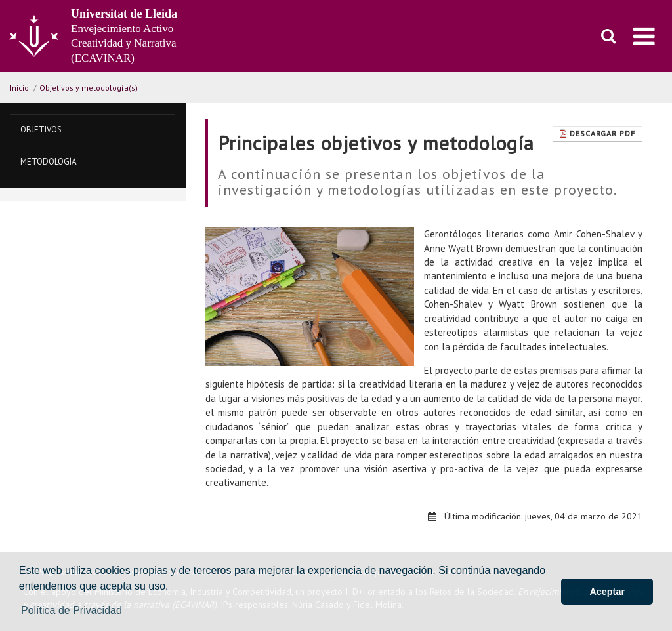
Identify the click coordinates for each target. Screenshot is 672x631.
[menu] (644, 36)
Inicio (19, 88)
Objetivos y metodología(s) (89, 88)
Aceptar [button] (607, 592)
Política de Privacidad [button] (72, 610)
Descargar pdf (598, 133)
